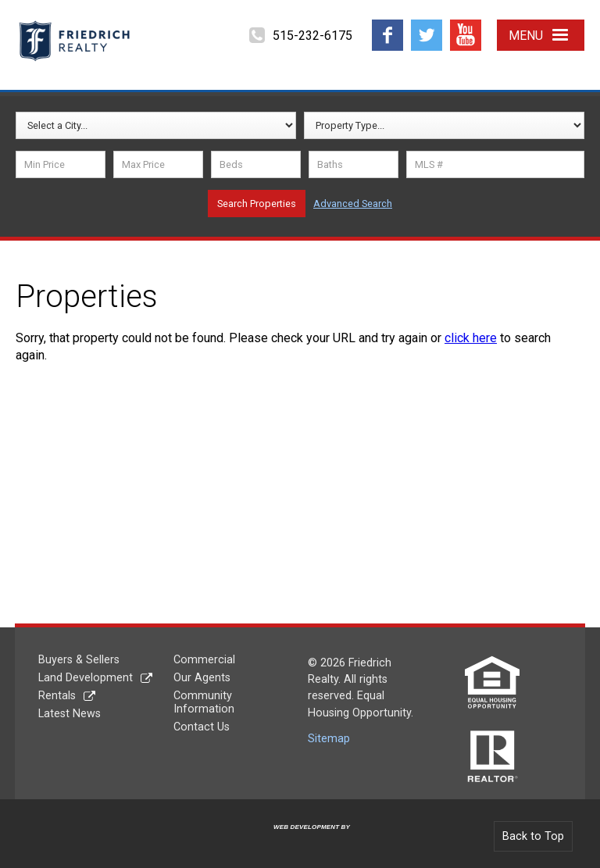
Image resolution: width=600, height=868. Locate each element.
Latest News (70, 714)
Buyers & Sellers (79, 660)
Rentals (57, 696)
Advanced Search (353, 204)
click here (471, 338)
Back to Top (533, 836)
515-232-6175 (312, 36)
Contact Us (202, 727)
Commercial (204, 660)
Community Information (204, 702)
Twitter (426, 25)
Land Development (86, 678)
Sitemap (329, 739)
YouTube (466, 25)
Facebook (387, 25)
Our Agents (202, 678)
